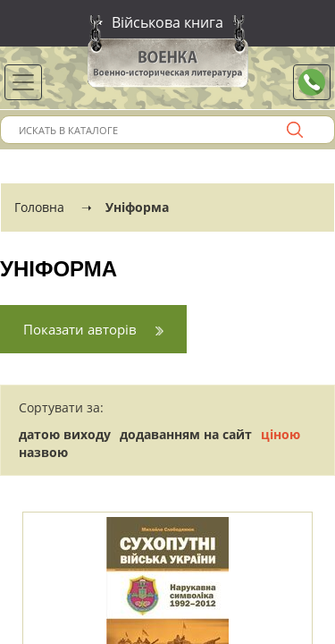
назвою (43, 452)
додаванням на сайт (186, 434)
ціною (281, 434)
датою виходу (65, 434)
